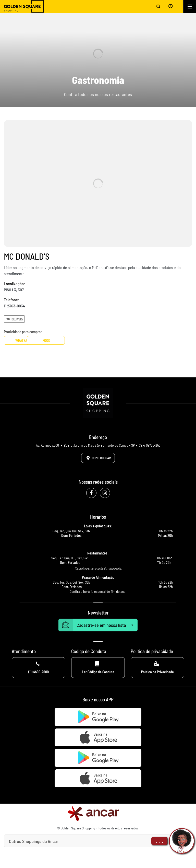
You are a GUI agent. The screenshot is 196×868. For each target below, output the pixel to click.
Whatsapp (23, 340)
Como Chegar (98, 458)
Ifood (63, 340)
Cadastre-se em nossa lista (98, 625)
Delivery (14, 319)
